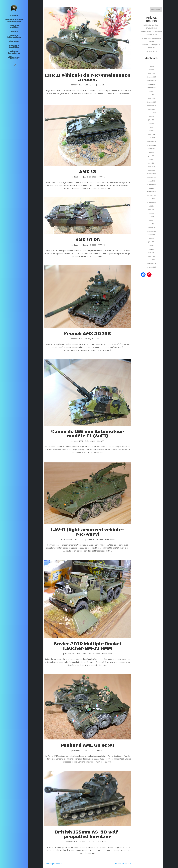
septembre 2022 (151, 185)
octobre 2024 (151, 109)
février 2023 (151, 167)
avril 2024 (151, 131)
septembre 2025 (151, 88)
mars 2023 (151, 163)
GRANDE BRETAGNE (101, 842)
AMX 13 (88, 172)
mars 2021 (151, 224)
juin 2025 (151, 91)
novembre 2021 (151, 195)
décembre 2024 (151, 102)
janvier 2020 (151, 260)
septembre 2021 (151, 202)
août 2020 (151, 238)
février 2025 (151, 98)
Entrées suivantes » (123, 864)
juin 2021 (151, 213)
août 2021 (151, 206)
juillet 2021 (151, 210)
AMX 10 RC (88, 240)
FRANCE (101, 85)
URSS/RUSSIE (106, 653)
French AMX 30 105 (88, 334)
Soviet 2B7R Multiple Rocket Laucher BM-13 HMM (88, 646)
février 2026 (151, 73)
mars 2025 (151, 95)
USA (97, 539)
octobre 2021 (151, 199)
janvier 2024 (151, 138)
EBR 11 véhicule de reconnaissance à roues (88, 78)
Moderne (90, 539)
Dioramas (14, 41)
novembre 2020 (151, 231)
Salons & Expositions (14, 52)
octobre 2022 (151, 181)
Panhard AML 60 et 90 (88, 745)
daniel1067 (79, 85)
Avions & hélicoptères (14, 36)
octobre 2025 (151, 84)
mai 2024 (151, 127)
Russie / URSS (94, 653)
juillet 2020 (151, 242)
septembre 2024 (151, 113)
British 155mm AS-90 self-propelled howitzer (88, 834)
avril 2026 (151, 70)
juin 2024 (151, 124)
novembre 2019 (151, 267)
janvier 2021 (151, 228)
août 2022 (151, 188)
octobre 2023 (151, 149)
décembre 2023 (151, 142)
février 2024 (151, 134)
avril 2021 (151, 220)
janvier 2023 (151, 170)
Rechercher (156, 10)
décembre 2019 (151, 263)
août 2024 (151, 116)
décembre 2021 (151, 192)
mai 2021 (151, 217)
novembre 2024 (151, 106)
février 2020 (151, 256)
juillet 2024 (151, 120)
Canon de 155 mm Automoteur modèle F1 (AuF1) (88, 434)
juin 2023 (151, 159)
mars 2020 (151, 253)
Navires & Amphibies (14, 46)
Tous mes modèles (14, 27)
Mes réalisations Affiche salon (14, 21)
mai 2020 (151, 246)
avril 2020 (151, 249)
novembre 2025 (151, 81)
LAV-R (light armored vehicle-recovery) (88, 532)
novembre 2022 (151, 177)
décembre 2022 (151, 174)
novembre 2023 (151, 145)
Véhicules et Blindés (14, 58)
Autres (14, 32)
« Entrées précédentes (53, 864)
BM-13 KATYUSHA (151, 51)
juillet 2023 (151, 156)
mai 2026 (151, 66)
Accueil (14, 16)
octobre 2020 (151, 235)
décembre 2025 (151, 77)
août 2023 (151, 152)
